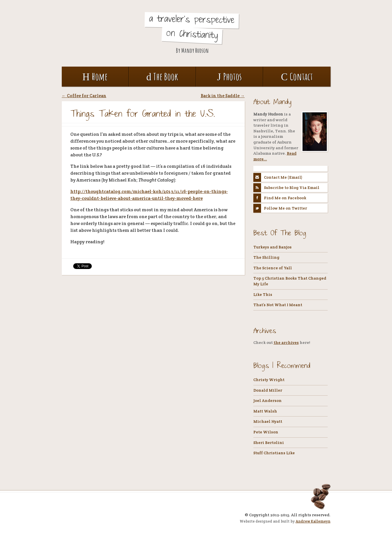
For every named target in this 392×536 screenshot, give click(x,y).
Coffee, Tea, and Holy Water (105, 32)
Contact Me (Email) (278, 177)
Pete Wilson (266, 432)
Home (95, 76)
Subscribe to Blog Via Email (286, 188)
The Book (162, 76)
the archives (286, 342)
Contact (297, 76)
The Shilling (266, 257)
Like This (263, 294)
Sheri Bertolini (269, 443)
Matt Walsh (265, 411)
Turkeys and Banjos (272, 247)
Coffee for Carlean (84, 96)
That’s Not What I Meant (278, 305)
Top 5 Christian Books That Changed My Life (290, 281)
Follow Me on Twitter (280, 208)
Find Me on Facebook (280, 198)
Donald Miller (268, 390)
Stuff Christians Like (274, 453)
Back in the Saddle (223, 96)
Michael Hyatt (268, 421)
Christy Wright (269, 380)
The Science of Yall (273, 268)
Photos (229, 76)
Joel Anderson (267, 400)
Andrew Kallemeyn (313, 521)
